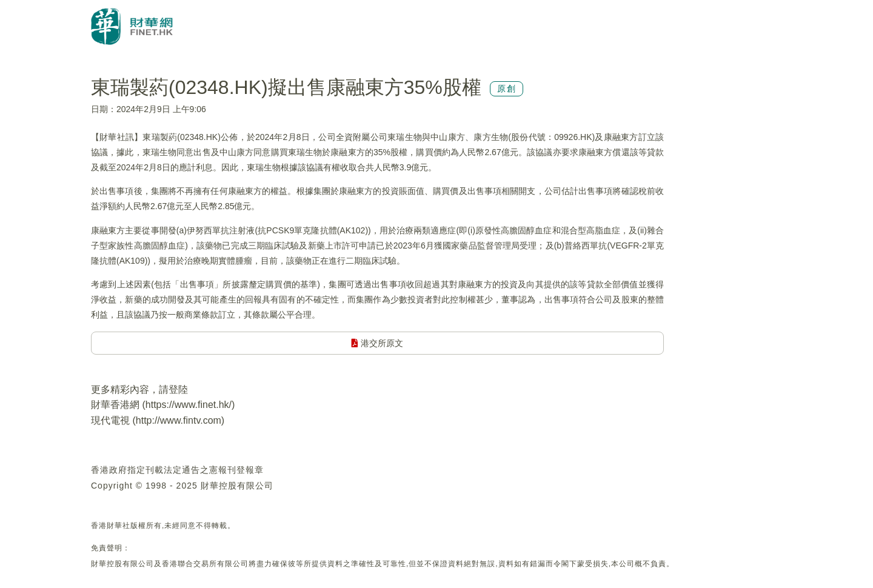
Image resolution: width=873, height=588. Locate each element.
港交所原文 (377, 343)
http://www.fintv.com (179, 420)
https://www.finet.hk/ (189, 405)
